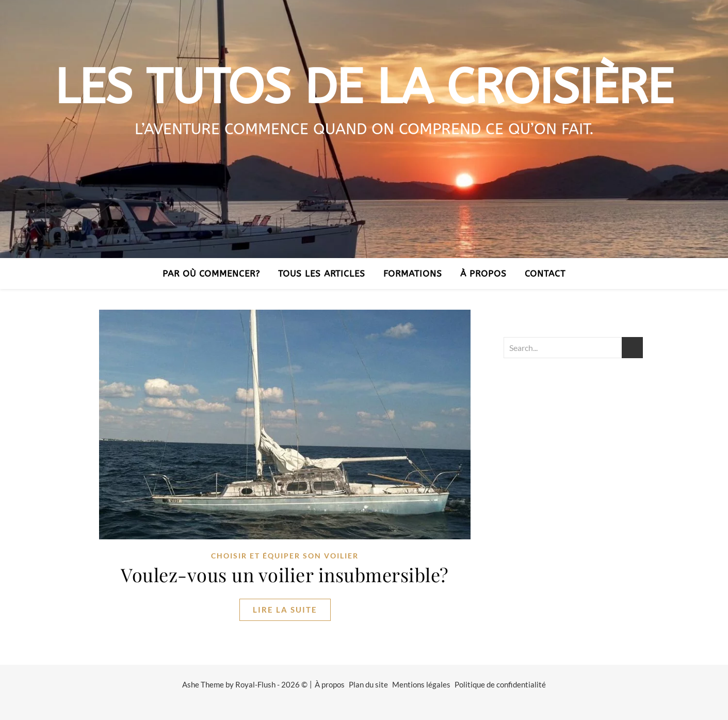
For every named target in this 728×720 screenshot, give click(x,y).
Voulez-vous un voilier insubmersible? (285, 574)
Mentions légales (421, 684)
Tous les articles (322, 274)
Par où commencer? (211, 274)
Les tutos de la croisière (364, 87)
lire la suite (285, 610)
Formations (413, 274)
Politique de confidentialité (500, 684)
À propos (483, 274)
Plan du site (368, 684)
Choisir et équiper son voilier (285, 556)
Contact (545, 274)
